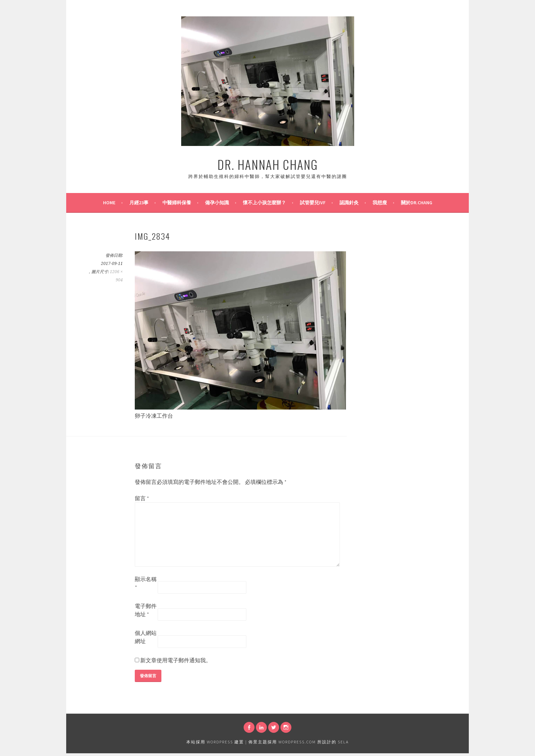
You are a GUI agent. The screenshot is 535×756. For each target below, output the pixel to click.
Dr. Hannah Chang (268, 164)
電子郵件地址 (146, 610)
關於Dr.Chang (417, 203)
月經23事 (139, 203)
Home (109, 203)
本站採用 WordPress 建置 (215, 742)
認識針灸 (349, 203)
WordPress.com (297, 742)
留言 (142, 498)
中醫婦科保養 (177, 203)
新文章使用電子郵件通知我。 (176, 660)
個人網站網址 (146, 637)
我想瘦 (380, 203)
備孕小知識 (217, 203)
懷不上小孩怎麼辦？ (264, 203)
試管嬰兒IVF (313, 203)
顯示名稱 (146, 583)
